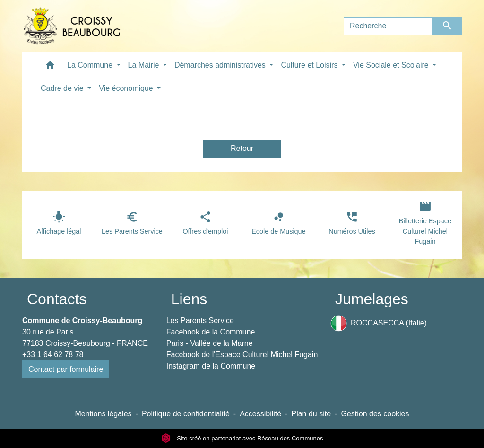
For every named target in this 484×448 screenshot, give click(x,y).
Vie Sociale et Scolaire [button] (392, 65)
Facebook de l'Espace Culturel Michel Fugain (242, 355)
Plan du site (311, 414)
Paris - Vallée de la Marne (210, 343)
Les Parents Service (200, 321)
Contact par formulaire (66, 369)
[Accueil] (72, 26)
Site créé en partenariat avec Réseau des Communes (242, 438)
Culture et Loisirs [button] (310, 65)
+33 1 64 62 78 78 (53, 355)
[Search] (388, 26)
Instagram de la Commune (211, 366)
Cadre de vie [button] (63, 88)
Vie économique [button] (127, 88)
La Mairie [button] (145, 65)
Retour (242, 148)
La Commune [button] (91, 65)
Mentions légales (103, 414)
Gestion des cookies (375, 414)
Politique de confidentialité (186, 414)
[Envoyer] (447, 26)
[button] (50, 67)
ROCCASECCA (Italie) (379, 323)
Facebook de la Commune (211, 332)
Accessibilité (260, 414)
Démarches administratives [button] (221, 65)
